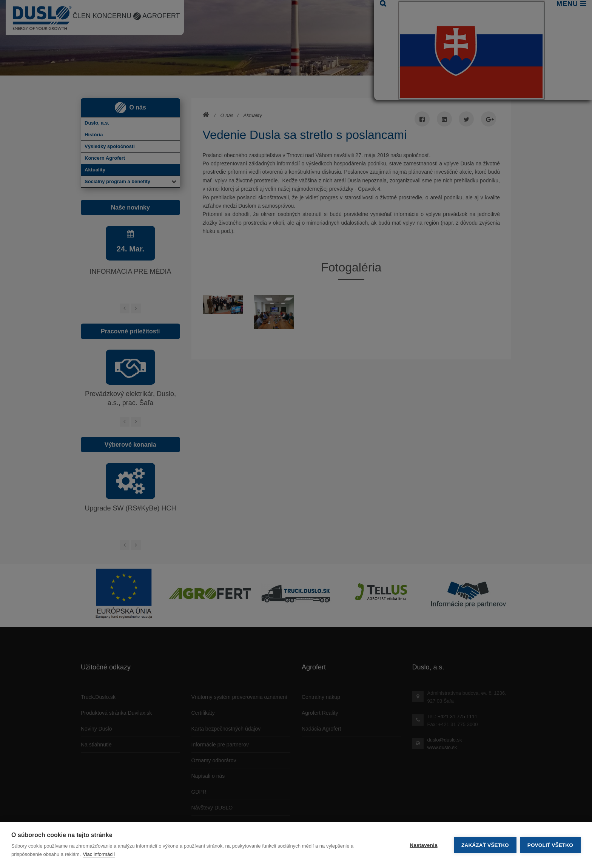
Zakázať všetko (485, 845)
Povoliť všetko (550, 845)
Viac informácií (99, 854)
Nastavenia (423, 845)
